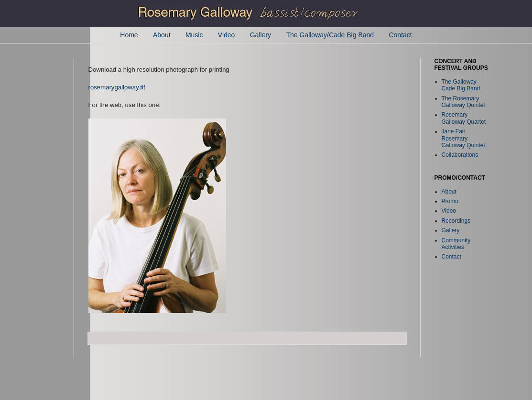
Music (194, 35)
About (162, 35)
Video (227, 35)
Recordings (456, 221)
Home (129, 35)
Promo (450, 201)
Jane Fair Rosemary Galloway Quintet (463, 138)
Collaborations (460, 155)
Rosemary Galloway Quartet (464, 118)
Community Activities (456, 244)
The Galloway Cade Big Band (461, 85)
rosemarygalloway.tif (117, 87)
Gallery (261, 35)
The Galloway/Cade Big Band (330, 35)
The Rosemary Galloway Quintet (463, 102)
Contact (400, 35)
